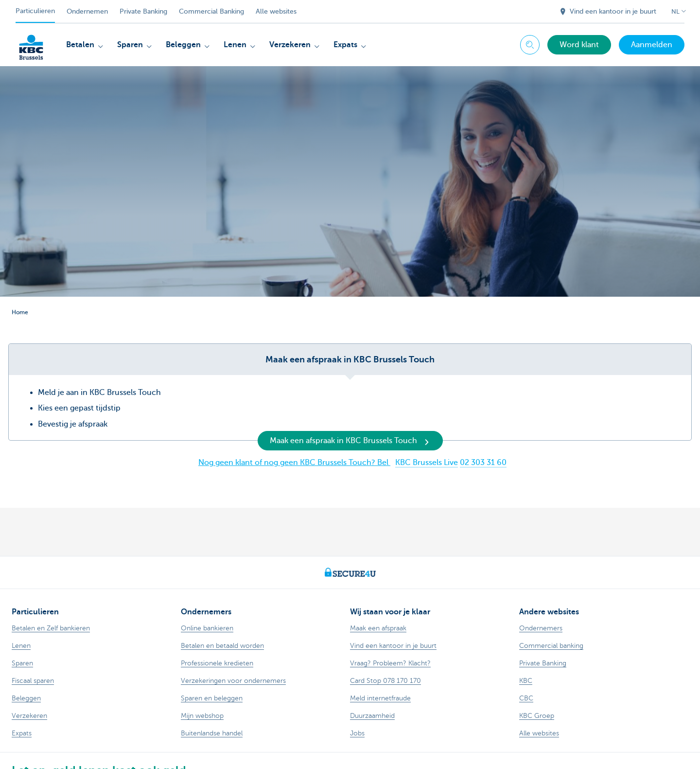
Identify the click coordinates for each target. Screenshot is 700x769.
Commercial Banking (211, 11)
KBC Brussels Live (427, 463)
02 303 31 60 (483, 463)
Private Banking (143, 11)
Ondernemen (87, 11)
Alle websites (276, 11)
